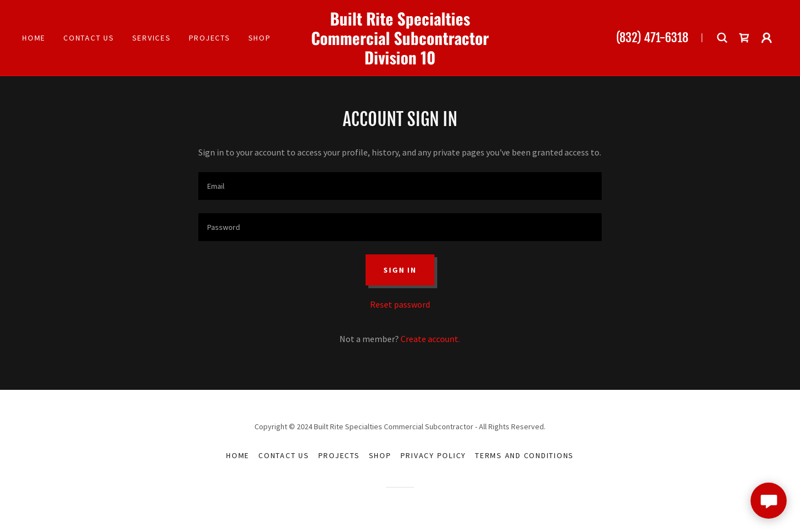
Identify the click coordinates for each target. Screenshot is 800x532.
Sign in (400, 270)
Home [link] (34, 38)
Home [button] (238, 455)
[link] (400, 61)
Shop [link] (260, 38)
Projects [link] (210, 38)
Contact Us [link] (89, 38)
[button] (767, 38)
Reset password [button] (400, 304)
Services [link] (152, 38)
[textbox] (400, 186)
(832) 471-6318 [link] (652, 37)
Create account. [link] (430, 339)
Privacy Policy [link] (434, 455)
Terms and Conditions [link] (524, 455)
